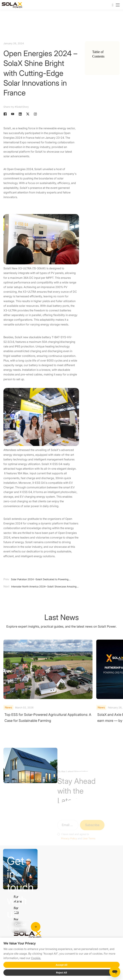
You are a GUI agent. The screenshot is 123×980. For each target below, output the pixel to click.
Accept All (61, 965)
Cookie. (36, 958)
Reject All (61, 973)
